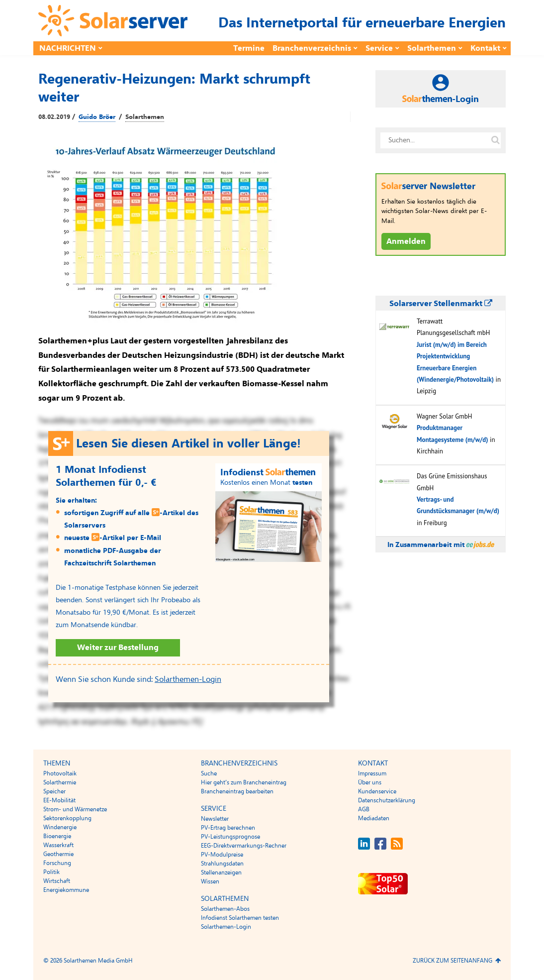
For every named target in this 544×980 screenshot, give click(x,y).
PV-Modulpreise (222, 855)
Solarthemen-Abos (225, 909)
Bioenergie (57, 836)
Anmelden (406, 241)
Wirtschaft (57, 881)
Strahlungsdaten (222, 864)
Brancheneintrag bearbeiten (237, 791)
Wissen (210, 881)
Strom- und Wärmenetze (75, 809)
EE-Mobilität (59, 800)
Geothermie (58, 854)
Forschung (57, 863)
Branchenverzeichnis (312, 48)
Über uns (370, 782)
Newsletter (215, 819)
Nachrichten (68, 48)
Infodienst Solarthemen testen (240, 918)
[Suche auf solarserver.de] (495, 140)
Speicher (54, 791)
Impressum (372, 773)
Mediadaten (374, 818)
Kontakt (485, 48)
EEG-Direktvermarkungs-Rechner (244, 846)
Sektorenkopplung (67, 818)
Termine (249, 48)
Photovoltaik (60, 773)
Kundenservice (377, 791)
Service (379, 48)
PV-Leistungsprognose (230, 837)
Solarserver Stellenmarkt (441, 304)
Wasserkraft (58, 845)
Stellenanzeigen (221, 872)
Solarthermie (60, 782)
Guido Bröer (97, 117)
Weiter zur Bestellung (118, 648)
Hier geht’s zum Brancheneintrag (244, 782)
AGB (364, 809)
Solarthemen (432, 48)
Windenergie (60, 827)
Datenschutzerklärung (387, 800)
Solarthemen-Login (188, 679)
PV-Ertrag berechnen (228, 828)
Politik (51, 872)
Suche (209, 773)
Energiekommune (66, 890)
